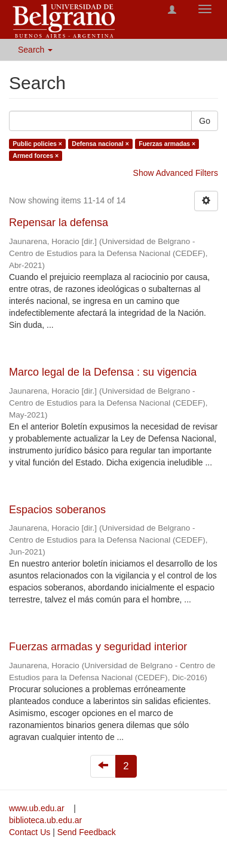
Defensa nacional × (100, 144)
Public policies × (37, 144)
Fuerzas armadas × (167, 144)
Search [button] (35, 50)
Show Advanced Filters (176, 173)
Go (205, 121)
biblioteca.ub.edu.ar (45, 820)
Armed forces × (36, 156)
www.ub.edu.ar (38, 808)
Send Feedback (87, 832)
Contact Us (30, 832)
